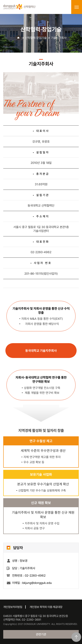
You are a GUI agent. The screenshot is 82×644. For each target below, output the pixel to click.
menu (77, 7)
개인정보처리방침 (13, 607)
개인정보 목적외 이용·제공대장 (46, 607)
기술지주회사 (59, 38)
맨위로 (76, 637)
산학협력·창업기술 (36, 38)
